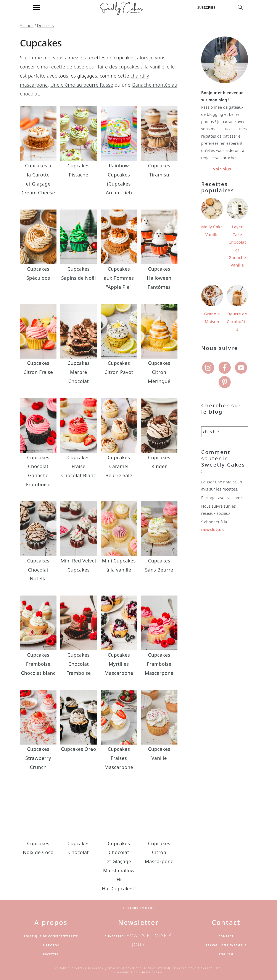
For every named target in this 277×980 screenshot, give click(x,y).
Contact (226, 936)
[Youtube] (241, 349)
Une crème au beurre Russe (82, 84)
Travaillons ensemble (226, 945)
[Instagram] (208, 349)
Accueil (26, 25)
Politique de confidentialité (51, 936)
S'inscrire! (115, 936)
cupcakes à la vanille (141, 66)
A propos (51, 945)
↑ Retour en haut (138, 908)
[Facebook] (225, 349)
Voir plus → (225, 168)
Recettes (51, 954)
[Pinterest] (225, 363)
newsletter (211, 510)
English (226, 954)
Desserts (44, 25)
